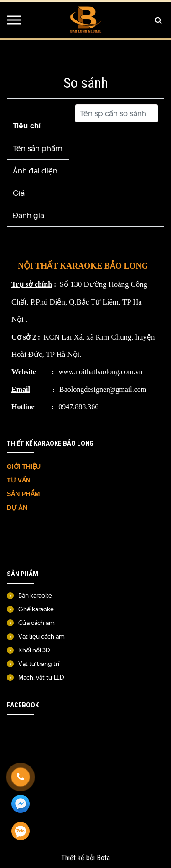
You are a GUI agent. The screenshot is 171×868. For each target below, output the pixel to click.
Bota (103, 858)
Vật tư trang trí (39, 664)
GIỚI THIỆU (24, 467)
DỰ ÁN (18, 508)
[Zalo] (21, 832)
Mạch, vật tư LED (41, 677)
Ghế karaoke (36, 609)
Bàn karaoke (35, 595)
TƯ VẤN (20, 480)
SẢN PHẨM (23, 494)
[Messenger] (21, 804)
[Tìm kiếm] (158, 20)
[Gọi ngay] (21, 777)
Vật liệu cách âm (41, 636)
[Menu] (14, 20)
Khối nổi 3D (34, 650)
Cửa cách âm (36, 623)
